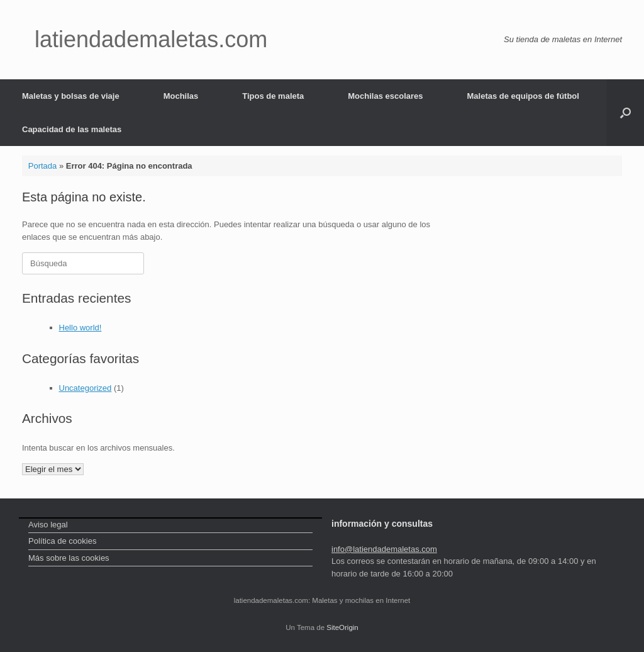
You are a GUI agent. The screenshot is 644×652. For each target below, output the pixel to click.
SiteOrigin (342, 627)
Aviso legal (48, 525)
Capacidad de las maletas (72, 129)
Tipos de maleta (273, 96)
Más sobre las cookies (69, 558)
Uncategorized (86, 388)
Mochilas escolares (385, 96)
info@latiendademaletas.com (384, 549)
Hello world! (80, 328)
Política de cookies (62, 541)
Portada (43, 166)
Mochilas (181, 96)
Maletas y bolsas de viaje (71, 96)
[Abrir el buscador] (625, 113)
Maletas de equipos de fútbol (523, 96)
